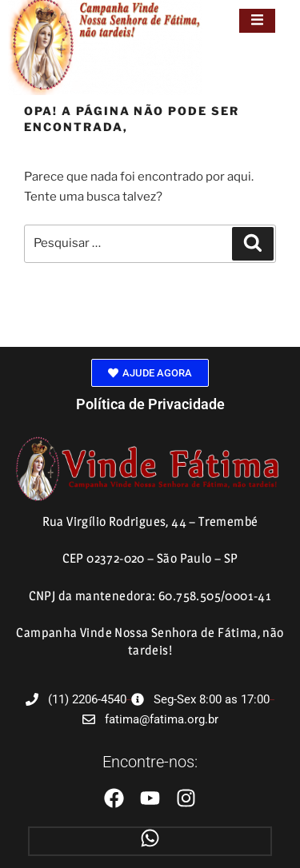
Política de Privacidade (150, 404)
